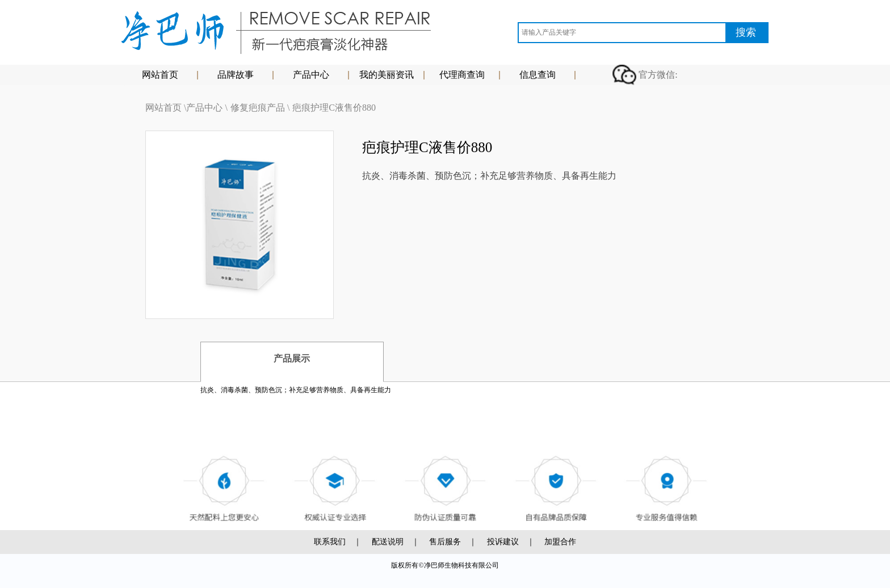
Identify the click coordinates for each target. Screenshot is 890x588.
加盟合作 (560, 542)
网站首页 (160, 75)
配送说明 (388, 542)
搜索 (746, 32)
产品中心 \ (207, 108)
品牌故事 (236, 75)
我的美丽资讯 (387, 75)
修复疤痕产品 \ (260, 108)
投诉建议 (503, 542)
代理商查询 (462, 75)
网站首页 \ (166, 108)
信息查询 (538, 75)
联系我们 (330, 542)
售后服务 (445, 542)
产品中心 (311, 75)
